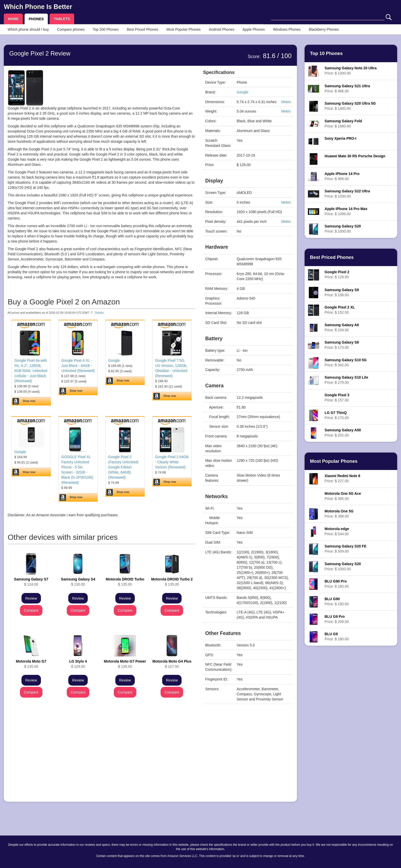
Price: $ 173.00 (342, 345)
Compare (31, 610)
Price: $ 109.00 (342, 327)
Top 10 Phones (326, 53)
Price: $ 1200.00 (347, 194)
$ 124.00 (31, 582)
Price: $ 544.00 (337, 531)
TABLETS (62, 19)
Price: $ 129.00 (337, 274)
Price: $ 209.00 (337, 619)
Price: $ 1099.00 (346, 211)
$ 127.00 (172, 664)
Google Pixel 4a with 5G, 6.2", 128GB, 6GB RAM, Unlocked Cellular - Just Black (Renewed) (31, 371)
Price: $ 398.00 (339, 514)
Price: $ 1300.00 (350, 71)
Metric (286, 102)
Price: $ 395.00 (343, 496)
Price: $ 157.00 (337, 398)
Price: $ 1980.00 (343, 124)
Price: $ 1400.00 (350, 106)
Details (99, 313)
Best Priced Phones (143, 29)
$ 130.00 (78, 582)
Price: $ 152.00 (340, 310)
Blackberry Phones (324, 29)
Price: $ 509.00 (345, 549)
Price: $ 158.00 (342, 292)
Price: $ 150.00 (337, 601)
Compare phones (71, 29)
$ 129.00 (78, 664)
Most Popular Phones (184, 29)
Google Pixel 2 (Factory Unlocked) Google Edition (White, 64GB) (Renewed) (123, 467)
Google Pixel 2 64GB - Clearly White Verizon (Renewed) (172, 462)
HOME (13, 19)
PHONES (36, 19)
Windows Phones (287, 29)
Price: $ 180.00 (337, 584)
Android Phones (222, 29)
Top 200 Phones (106, 29)
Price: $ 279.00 (346, 380)
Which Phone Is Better (38, 7)
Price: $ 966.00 (347, 89)
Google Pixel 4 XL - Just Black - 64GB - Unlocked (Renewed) (78, 366)
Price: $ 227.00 (342, 478)
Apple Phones (254, 29)
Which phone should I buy (28, 29)
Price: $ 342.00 (346, 362)
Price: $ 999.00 (342, 176)
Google (114, 360)
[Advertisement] (102, 762)
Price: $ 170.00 (337, 415)
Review (31, 598)
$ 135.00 (125, 582)
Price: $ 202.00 (343, 433)
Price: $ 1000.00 (343, 229)
